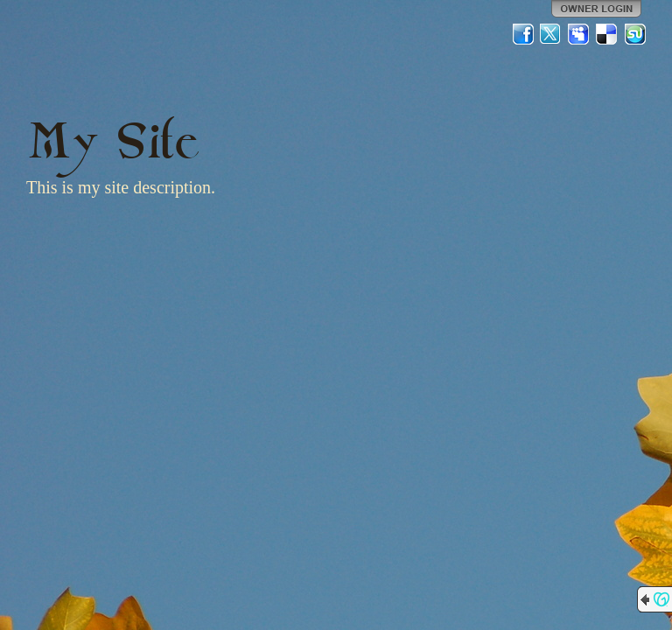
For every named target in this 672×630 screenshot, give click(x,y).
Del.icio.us (607, 34)
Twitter (551, 34)
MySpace (579, 34)
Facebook (523, 34)
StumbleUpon (635, 34)
